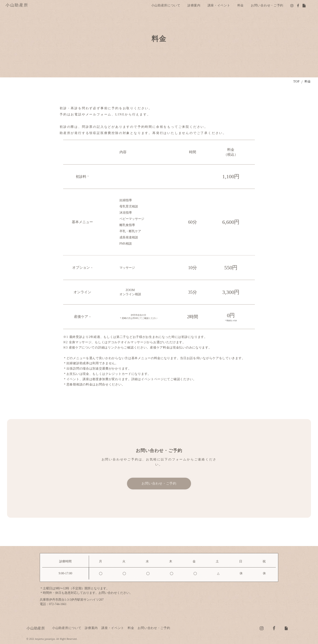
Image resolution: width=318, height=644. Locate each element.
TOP (296, 81)
